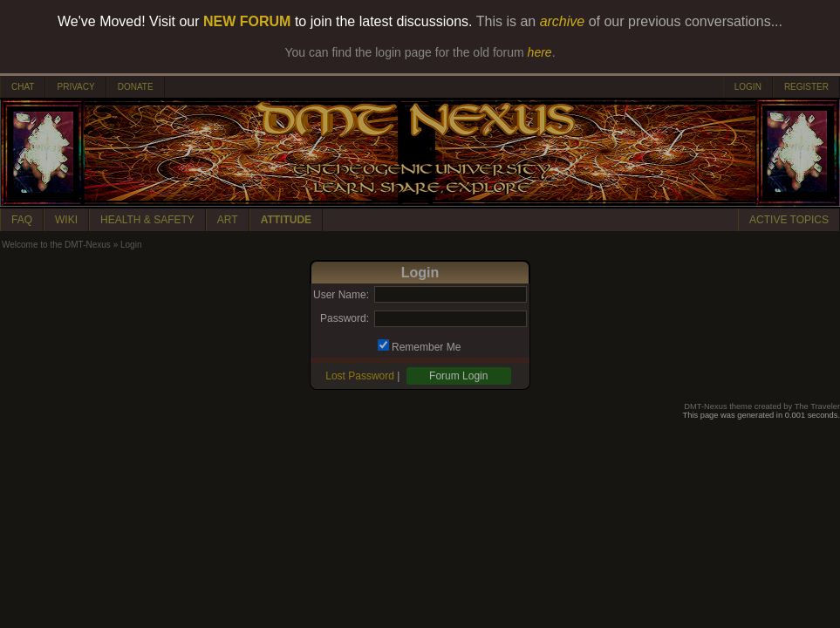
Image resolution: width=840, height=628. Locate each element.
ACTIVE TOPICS (789, 220)
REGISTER (806, 87)
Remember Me (426, 347)
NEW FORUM (247, 21)
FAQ (22, 220)
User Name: (341, 295)
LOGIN (748, 87)
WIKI (66, 220)
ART (228, 220)
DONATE (136, 87)
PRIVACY (75, 87)
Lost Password (360, 376)
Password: (345, 318)
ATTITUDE (286, 220)
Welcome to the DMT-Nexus (56, 245)
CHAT (23, 87)
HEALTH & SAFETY (147, 220)
